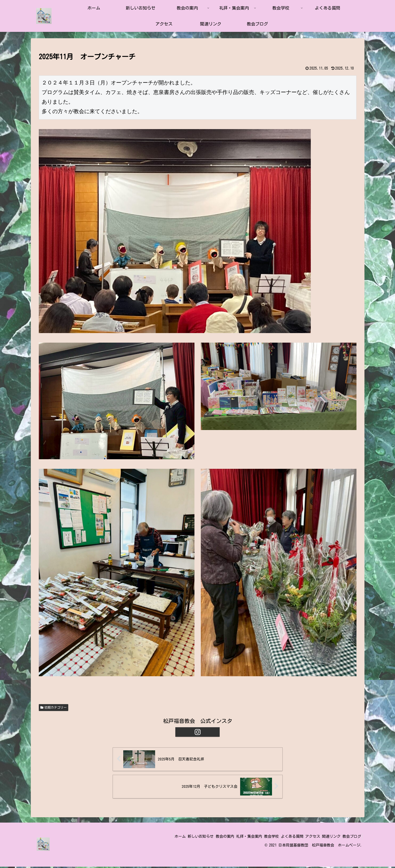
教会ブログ (350, 838)
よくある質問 (279, 838)
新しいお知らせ (173, 838)
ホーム (149, 838)
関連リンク (326, 838)
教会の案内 (201, 838)
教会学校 (255, 838)
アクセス (304, 838)
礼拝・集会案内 (229, 838)
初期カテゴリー (54, 707)
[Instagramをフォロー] (197, 732)
